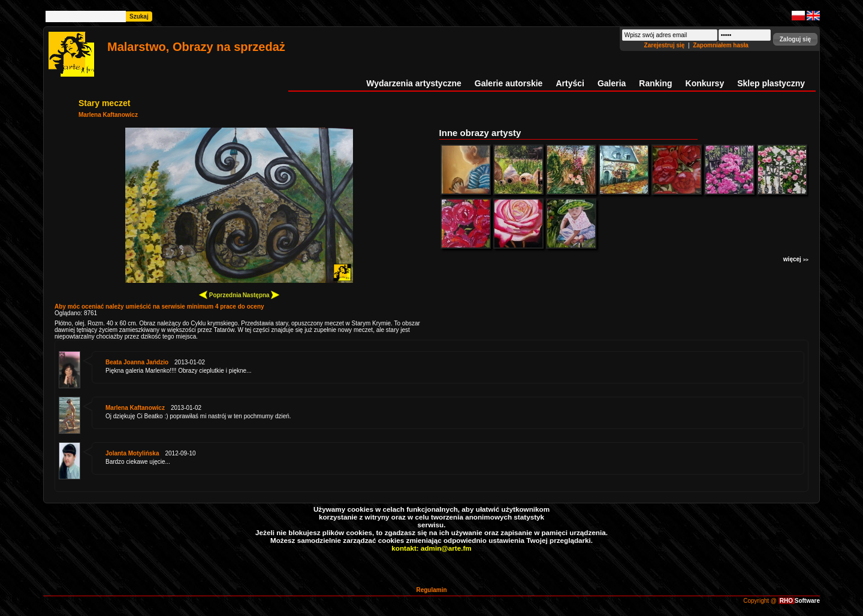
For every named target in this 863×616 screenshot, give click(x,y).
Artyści (570, 83)
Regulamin (431, 590)
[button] (795, 39)
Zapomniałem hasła (721, 45)
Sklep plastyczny (771, 83)
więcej (796, 259)
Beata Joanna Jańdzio (137, 362)
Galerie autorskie (509, 83)
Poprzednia (220, 295)
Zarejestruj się (666, 45)
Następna (261, 295)
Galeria (612, 83)
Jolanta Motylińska (132, 453)
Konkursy (705, 83)
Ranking (655, 83)
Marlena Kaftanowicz (108, 115)
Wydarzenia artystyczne (414, 83)
